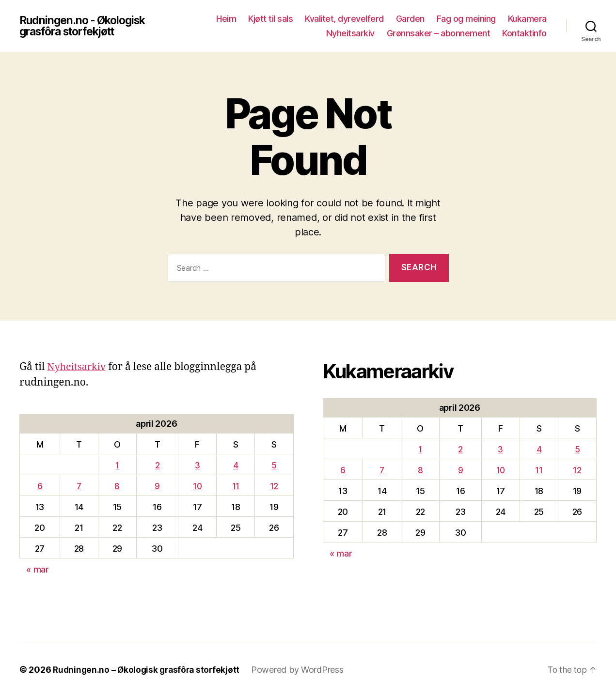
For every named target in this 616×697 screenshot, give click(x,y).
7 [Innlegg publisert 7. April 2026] (79, 486)
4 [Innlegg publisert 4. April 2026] (236, 465)
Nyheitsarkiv (350, 33)
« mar (38, 569)
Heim (226, 19)
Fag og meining (466, 19)
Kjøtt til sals (270, 19)
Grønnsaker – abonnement (439, 33)
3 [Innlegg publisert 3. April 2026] (197, 465)
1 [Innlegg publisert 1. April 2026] (117, 465)
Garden (410, 19)
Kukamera (527, 19)
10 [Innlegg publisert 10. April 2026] (197, 486)
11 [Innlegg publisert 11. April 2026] (236, 486)
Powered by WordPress (303, 670)
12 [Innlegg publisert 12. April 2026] (274, 486)
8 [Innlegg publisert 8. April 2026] (117, 486)
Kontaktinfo (524, 33)
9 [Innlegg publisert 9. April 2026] (157, 486)
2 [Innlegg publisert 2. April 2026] (158, 465)
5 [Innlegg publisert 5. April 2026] (274, 465)
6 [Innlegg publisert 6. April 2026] (40, 486)
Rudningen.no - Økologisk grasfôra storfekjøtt (86, 26)
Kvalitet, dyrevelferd (344, 19)
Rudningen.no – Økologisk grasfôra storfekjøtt (149, 670)
